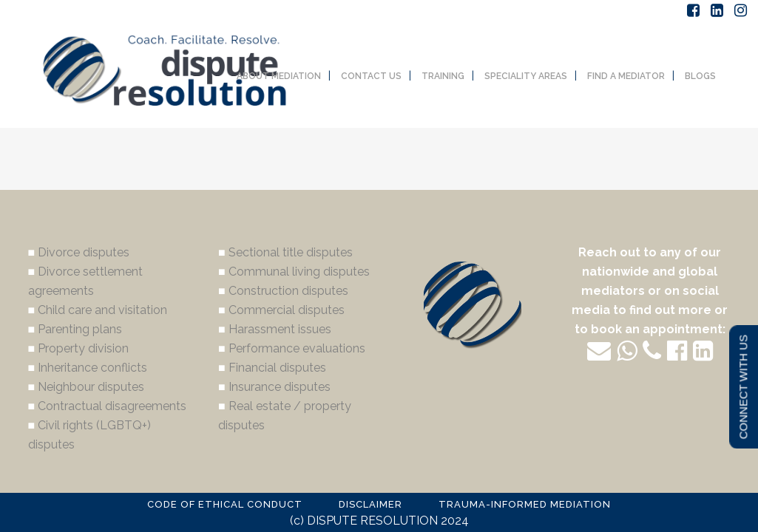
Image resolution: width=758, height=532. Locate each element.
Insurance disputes (280, 387)
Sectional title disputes (291, 252)
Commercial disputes (287, 310)
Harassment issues (280, 329)
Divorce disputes (84, 252)
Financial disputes (277, 368)
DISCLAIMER (370, 504)
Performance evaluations (297, 348)
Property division (83, 348)
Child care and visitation (102, 310)
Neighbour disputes (91, 387)
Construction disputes (288, 291)
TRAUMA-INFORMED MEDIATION (525, 504)
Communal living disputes (299, 272)
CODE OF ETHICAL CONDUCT (225, 504)
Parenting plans (80, 329)
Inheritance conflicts (92, 368)
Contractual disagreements (112, 406)
